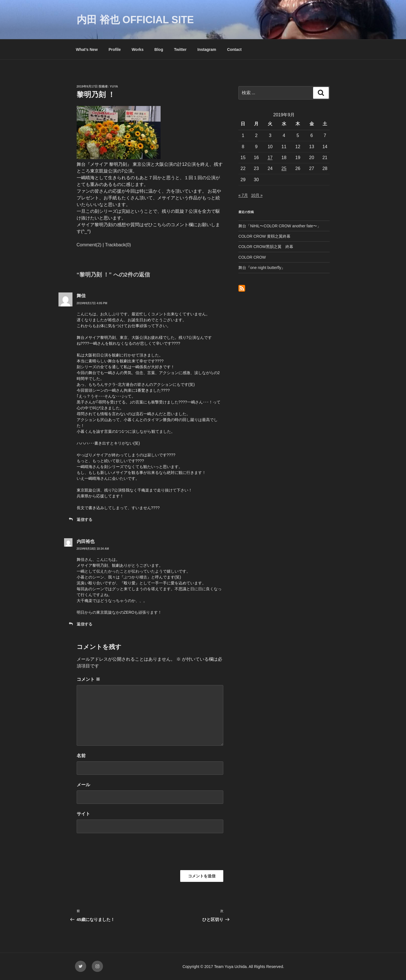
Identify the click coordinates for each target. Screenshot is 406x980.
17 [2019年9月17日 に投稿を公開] (270, 158)
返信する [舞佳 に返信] (85, 519)
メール (83, 785)
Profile (115, 49)
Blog (159, 49)
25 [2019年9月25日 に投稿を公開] (284, 168)
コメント (88, 679)
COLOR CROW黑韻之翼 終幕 (266, 247)
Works (138, 49)
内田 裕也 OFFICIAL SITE (135, 20)
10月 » (257, 195)
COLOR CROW (252, 257)
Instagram (207, 49)
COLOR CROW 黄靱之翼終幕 (264, 236)
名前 (81, 756)
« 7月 (243, 195)
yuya (114, 86)
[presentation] (119, 854)
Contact (234, 49)
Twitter (180, 49)
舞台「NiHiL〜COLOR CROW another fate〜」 (280, 226)
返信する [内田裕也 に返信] (85, 624)
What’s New (87, 49)
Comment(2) (89, 245)
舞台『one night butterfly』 (262, 268)
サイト (83, 814)
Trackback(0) (118, 245)
